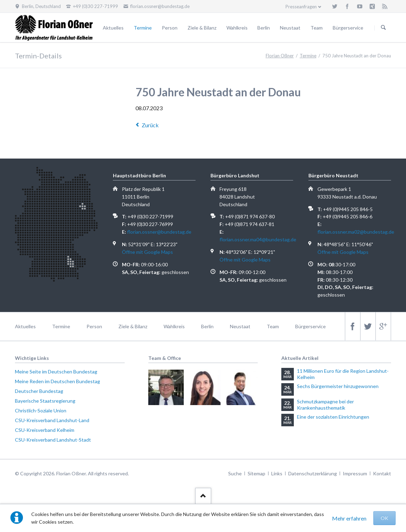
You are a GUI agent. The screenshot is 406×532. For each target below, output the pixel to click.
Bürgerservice (348, 28)
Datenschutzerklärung (313, 473)
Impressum (355, 473)
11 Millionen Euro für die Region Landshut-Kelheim (343, 374)
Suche (235, 473)
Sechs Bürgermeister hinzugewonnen (338, 386)
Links (277, 473)
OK (384, 518)
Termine (143, 28)
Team (317, 28)
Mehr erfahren (349, 518)
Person (170, 28)
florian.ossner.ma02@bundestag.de (356, 232)
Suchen (383, 28)
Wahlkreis (237, 28)
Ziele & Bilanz (202, 28)
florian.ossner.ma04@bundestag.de (258, 239)
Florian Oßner (280, 56)
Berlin (264, 28)
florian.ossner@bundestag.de (159, 232)
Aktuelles (113, 28)
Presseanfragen (301, 7)
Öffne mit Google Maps (147, 252)
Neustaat (290, 28)
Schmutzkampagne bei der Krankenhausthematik (325, 405)
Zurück (150, 125)
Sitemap (256, 473)
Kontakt (382, 473)
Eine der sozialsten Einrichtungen (333, 417)
